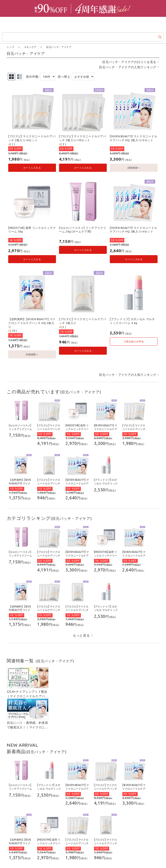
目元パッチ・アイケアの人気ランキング (128, 67)
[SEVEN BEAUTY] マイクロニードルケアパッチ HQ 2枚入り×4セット (133, 229)
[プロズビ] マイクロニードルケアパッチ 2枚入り (83, 321)
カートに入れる (32, 167)
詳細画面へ (134, 167)
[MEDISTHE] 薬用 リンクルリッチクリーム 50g (32, 229)
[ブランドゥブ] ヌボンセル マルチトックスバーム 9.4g (132, 321)
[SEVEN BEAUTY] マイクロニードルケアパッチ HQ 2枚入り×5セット (133, 138)
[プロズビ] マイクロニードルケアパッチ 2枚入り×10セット (83, 138)
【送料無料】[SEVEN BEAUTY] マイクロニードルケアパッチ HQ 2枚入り (32, 323)
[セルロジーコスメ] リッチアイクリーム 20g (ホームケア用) (83, 229)
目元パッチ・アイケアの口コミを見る (129, 62)
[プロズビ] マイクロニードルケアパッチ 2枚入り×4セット (32, 138)
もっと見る (81, 635)
